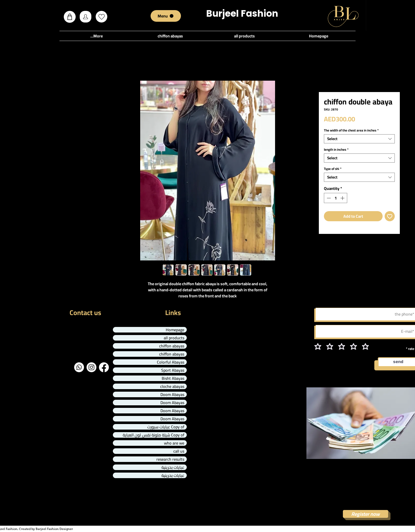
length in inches (336, 149)
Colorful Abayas (171, 362)
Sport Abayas (173, 370)
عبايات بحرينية (173, 467)
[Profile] (86, 17)
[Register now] (366, 514)
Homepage (175, 330)
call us (179, 451)
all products (174, 338)
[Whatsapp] (79, 367)
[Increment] (343, 198)
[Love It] (101, 17)
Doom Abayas (172, 394)
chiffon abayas (172, 346)
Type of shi (333, 169)
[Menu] (166, 16)
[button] (70, 17)
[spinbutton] (336, 198)
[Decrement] (328, 198)
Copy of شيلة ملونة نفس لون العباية (153, 435)
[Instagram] (91, 367)
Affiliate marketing (366, 469)
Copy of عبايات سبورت (166, 427)
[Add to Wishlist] (390, 216)
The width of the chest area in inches (351, 130)
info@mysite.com (37, 343)
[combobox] (359, 139)
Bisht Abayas (173, 378)
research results (170, 459)
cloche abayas (172, 386)
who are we (174, 443)
